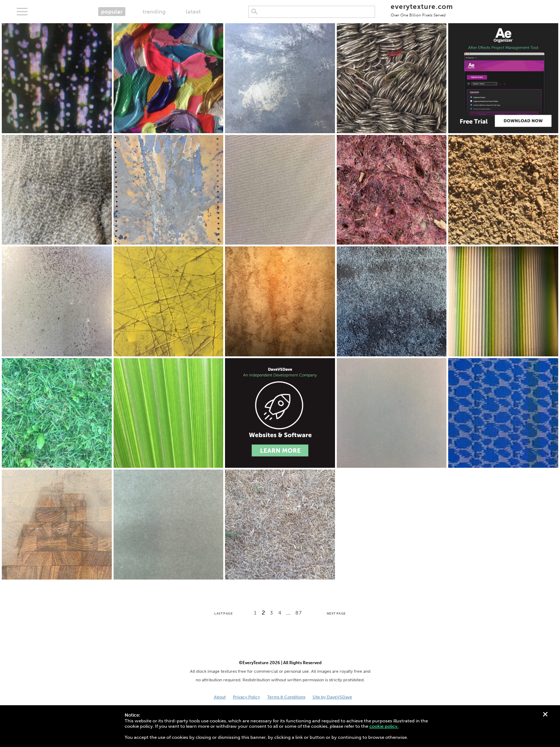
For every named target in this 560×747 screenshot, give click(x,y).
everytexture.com (422, 10)
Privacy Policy (246, 697)
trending (154, 12)
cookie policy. (384, 726)
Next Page (336, 613)
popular (112, 12)
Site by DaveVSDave (332, 697)
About (220, 697)
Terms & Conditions (286, 697)
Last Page (223, 613)
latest (193, 12)
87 (298, 613)
